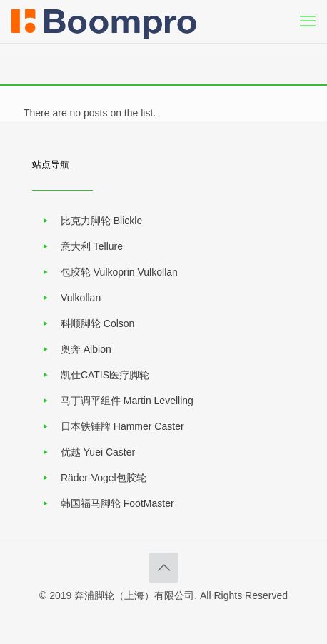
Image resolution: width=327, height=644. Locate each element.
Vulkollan (81, 298)
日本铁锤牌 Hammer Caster (122, 426)
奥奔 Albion (86, 349)
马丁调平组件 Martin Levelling (127, 401)
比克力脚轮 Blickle (101, 221)
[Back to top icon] (163, 568)
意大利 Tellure (92, 246)
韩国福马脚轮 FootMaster (117, 503)
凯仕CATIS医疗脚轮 (105, 375)
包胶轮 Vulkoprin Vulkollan (119, 272)
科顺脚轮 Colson (97, 323)
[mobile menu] (308, 21)
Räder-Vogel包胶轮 (104, 478)
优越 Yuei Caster (98, 452)
